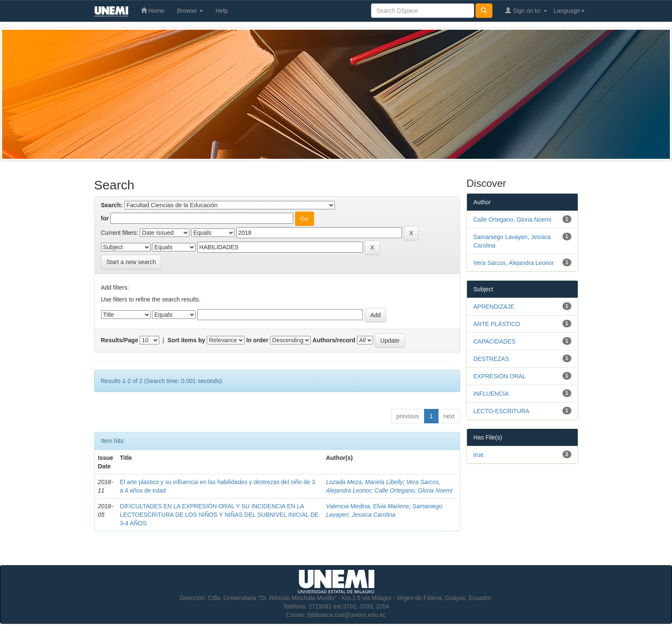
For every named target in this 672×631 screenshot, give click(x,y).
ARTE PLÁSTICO (497, 324)
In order (257, 340)
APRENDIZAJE (494, 307)
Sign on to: (526, 10)
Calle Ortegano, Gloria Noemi (413, 490)
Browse (190, 11)
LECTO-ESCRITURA (501, 411)
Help (222, 11)
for (105, 218)
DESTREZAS (491, 359)
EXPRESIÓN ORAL (500, 376)
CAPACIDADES (494, 341)
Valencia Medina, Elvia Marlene (368, 506)
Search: (112, 205)
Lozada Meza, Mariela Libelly (364, 482)
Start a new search (131, 262)
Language (569, 11)
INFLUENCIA (491, 394)
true (478, 455)
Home (153, 10)
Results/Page (120, 340)
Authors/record (334, 340)
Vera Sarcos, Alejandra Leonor (514, 263)
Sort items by (187, 340)
